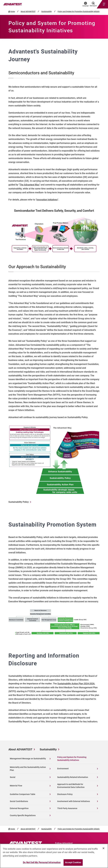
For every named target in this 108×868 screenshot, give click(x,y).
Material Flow (16, 786)
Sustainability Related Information (73, 777)
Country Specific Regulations (23, 815)
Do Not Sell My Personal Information (42, 863)
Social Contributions (19, 801)
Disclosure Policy (65, 794)
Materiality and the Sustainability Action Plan (28, 769)
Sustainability (47, 12)
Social (13, 777)
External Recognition (19, 808)
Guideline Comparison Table (23, 794)
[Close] (103, 849)
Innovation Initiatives (47, 200)
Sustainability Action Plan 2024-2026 (76, 684)
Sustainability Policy (19, 502)
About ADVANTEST (28, 12)
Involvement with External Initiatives (74, 801)
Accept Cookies (73, 863)
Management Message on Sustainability (28, 759)
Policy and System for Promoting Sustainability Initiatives (79, 12)
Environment (63, 769)
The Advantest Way (29, 185)
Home (13, 12)
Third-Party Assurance (67, 808)
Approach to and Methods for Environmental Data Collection (71, 786)
